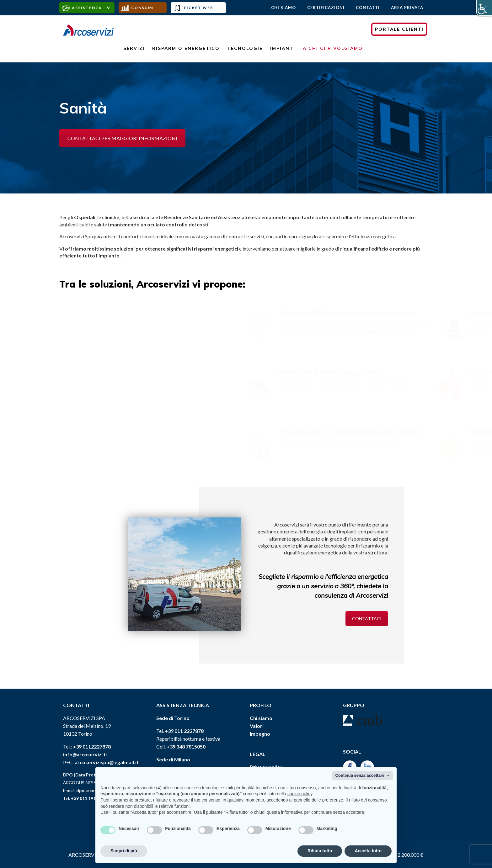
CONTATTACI (367, 619)
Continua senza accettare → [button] (363, 775)
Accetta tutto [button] (368, 851)
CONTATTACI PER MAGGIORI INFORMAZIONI (122, 138)
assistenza (87, 8)
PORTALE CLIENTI (399, 29)
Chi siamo (261, 718)
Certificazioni (326, 8)
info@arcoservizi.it (85, 754)
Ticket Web (198, 8)
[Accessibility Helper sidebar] (484, 8)
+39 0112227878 (92, 746)
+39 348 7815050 (186, 746)
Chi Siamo (283, 8)
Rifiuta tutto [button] (320, 851)
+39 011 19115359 (90, 798)
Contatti (368, 8)
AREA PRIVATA (407, 8)
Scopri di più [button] (124, 851)
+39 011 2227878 (184, 731)
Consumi (143, 8)
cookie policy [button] (300, 794)
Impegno (260, 734)
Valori (257, 726)
